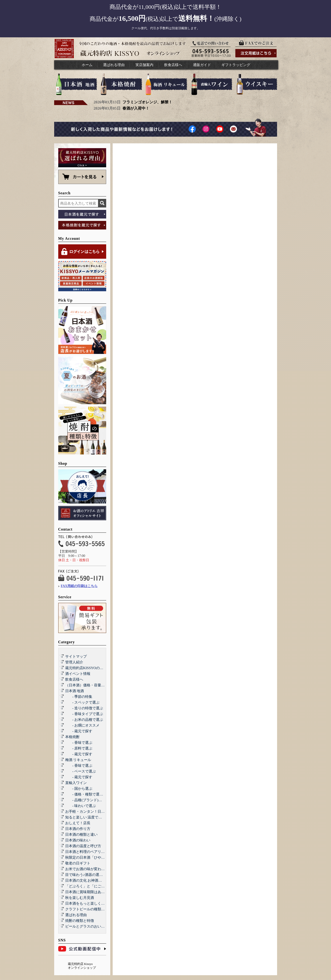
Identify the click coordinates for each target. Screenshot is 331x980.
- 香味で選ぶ (79, 743)
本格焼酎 (72, 737)
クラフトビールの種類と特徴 (89, 909)
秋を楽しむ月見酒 (80, 898)
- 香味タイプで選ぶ (84, 714)
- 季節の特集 (79, 697)
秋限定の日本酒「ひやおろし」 (90, 857)
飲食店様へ (173, 65)
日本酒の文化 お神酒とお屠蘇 (89, 880)
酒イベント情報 (78, 674)
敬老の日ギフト (78, 863)
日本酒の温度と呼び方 (83, 846)
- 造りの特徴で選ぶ (84, 708)
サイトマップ (76, 656)
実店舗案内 (144, 65)
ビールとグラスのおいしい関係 (90, 926)
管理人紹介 (74, 662)
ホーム (87, 65)
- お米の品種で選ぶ (84, 720)
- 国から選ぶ (79, 789)
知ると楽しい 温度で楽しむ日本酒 (93, 817)
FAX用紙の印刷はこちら (79, 586)
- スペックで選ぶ (82, 702)
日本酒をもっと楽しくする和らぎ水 (94, 903)
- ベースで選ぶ (81, 771)
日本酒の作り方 (78, 829)
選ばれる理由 (114, 65)
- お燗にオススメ (82, 725)
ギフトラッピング (236, 65)
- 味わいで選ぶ (81, 806)
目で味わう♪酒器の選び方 (86, 875)
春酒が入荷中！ (136, 108)
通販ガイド (202, 65)
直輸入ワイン (76, 783)
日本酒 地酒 (75, 691)
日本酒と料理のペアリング (87, 852)
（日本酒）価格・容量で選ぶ (89, 685)
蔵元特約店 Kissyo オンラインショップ (82, 966)
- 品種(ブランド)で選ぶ (87, 800)
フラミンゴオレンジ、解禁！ (147, 102)
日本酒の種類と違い (81, 834)
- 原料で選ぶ (79, 748)
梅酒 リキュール (78, 760)
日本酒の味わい (78, 840)
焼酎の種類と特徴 (80, 921)
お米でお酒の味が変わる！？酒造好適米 (98, 869)
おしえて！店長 (78, 823)
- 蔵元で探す (79, 731)
